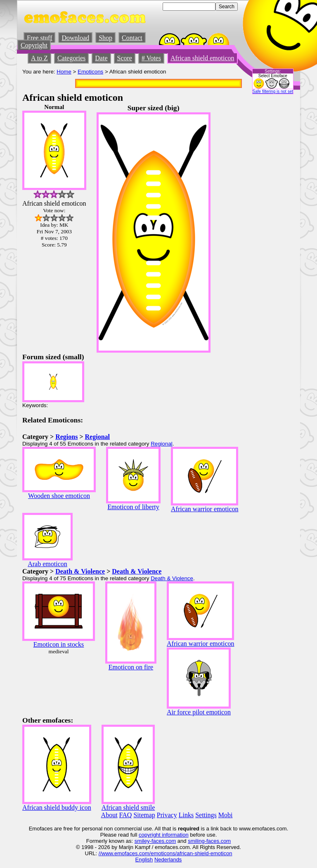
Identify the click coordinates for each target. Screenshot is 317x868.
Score (125, 58)
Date (101, 58)
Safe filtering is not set (273, 91)
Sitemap (144, 815)
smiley (142, 841)
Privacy (167, 815)
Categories (71, 58)
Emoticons (90, 72)
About (109, 815)
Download (75, 38)
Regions (66, 437)
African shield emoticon (202, 58)
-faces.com (163, 841)
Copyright (34, 45)
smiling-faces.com (209, 841)
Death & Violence (80, 571)
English (144, 860)
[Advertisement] (270, 228)
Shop (105, 38)
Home (64, 72)
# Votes (151, 58)
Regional (97, 437)
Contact (132, 38)
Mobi (226, 815)
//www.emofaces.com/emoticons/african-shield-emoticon (166, 853)
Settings (206, 815)
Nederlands (168, 860)
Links (186, 815)
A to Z (39, 58)
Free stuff (39, 38)
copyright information (164, 835)
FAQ (126, 815)
